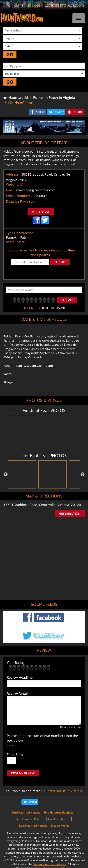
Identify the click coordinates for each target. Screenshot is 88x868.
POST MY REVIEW (23, 773)
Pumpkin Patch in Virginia (54, 97)
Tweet (33, 802)
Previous (6, 475)
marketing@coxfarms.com (36, 190)
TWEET (59, 112)
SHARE (41, 112)
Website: (13, 184)
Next (83, 475)
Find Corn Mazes (59, 819)
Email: (11, 190)
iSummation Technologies (50, 864)
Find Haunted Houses (26, 813)
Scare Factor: (16, 242)
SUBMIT (60, 262)
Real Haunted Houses (33, 826)
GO (10, 54)
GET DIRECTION (70, 513)
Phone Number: (18, 196)
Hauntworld (16, 97)
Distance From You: (21, 201)
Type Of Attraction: (20, 233)
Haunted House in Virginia (62, 791)
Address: (13, 174)
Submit (67, 300)
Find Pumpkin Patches (30, 819)
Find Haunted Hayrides (59, 813)
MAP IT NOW (41, 212)
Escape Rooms (60, 826)
